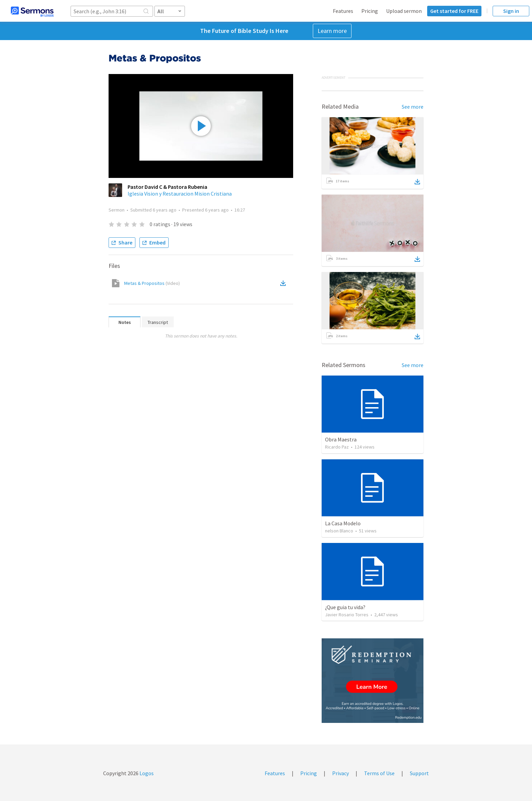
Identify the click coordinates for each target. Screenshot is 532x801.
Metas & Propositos (152, 283)
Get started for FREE (454, 11)
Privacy (340, 773)
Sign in (511, 11)
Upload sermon (404, 11)
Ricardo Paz (337, 447)
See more (413, 107)
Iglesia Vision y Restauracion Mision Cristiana (180, 194)
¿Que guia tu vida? (345, 607)
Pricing (370, 11)
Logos (146, 773)
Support (419, 773)
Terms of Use (379, 773)
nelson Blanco (339, 531)
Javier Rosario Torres (347, 615)
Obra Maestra (341, 439)
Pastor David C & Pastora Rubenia (167, 187)
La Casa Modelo (343, 523)
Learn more (332, 31)
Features (343, 11)
